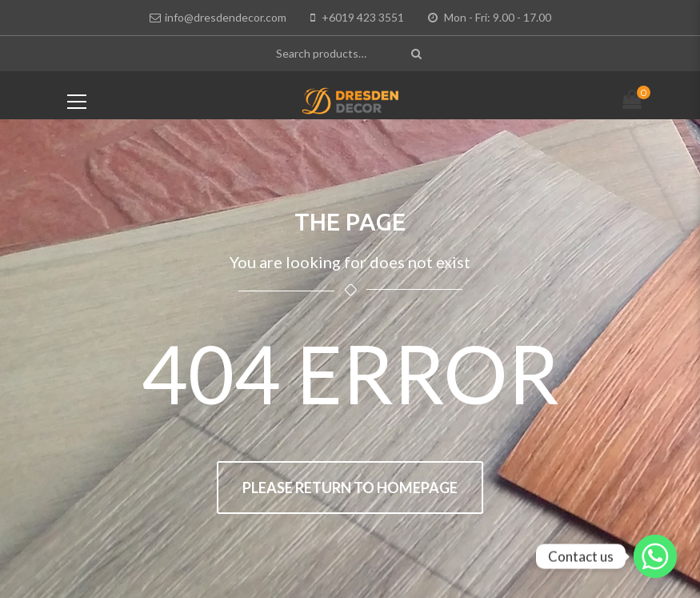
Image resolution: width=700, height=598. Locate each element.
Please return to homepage (350, 488)
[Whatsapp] (655, 556)
